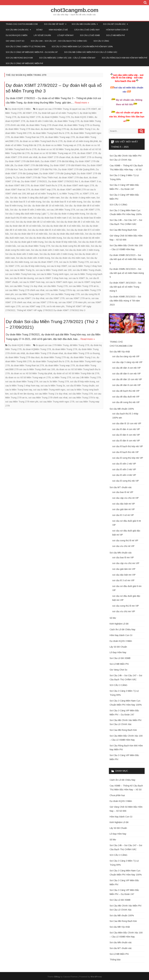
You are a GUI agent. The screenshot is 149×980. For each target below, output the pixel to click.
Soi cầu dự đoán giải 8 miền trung (27, 242)
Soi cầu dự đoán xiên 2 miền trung (82, 250)
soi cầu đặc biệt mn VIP (124, 575)
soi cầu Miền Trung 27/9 (56, 286)
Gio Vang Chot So (15, 41)
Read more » (82, 103)
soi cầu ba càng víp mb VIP (126, 356)
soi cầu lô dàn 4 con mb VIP (126, 429)
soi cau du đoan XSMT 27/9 (44, 262)
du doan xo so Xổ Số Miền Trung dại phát (58, 149)
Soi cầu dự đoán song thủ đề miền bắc (71, 246)
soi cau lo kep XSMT (57, 266)
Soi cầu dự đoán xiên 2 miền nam (48, 250)
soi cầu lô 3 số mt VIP (123, 515)
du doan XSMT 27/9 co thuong (87, 157)
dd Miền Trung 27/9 (79, 345)
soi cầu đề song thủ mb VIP (126, 402)
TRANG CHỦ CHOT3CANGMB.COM (22, 24)
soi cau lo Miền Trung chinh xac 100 (54, 270)
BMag (57, 977)
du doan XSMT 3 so (91, 181)
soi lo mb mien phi (55, 306)
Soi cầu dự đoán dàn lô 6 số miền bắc (29, 234)
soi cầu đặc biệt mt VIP (124, 504)
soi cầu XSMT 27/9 (55, 298)
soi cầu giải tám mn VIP (124, 569)
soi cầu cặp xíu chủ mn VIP (126, 563)
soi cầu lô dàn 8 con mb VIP (126, 441)
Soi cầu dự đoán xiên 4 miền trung (33, 258)
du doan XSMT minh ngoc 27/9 (79, 185)
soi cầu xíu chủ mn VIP (124, 611)
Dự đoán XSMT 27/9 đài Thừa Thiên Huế (37, 178)
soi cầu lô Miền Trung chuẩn (87, 270)
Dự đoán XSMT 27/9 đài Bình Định (22, 161)
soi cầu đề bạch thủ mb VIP (126, 391)
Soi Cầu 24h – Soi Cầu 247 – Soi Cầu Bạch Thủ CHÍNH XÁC (59, 41)
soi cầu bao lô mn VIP (123, 557)
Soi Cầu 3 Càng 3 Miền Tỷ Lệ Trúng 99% (26, 47)
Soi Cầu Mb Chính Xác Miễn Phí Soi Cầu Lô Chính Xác (91, 52)
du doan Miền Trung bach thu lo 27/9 (51, 133)
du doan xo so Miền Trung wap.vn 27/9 (62, 145)
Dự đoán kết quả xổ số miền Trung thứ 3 (58, 113)
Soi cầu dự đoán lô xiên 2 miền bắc (28, 210)
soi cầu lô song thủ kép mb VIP (128, 458)
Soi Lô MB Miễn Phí (115, 35)
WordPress (96, 977)
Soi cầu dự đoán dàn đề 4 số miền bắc (61, 226)
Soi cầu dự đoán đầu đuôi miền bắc (66, 234)
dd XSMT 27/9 (30, 113)
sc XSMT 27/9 (87, 194)
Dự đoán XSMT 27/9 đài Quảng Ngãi (58, 173)
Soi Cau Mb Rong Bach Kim (19, 58)
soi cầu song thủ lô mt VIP (125, 540)
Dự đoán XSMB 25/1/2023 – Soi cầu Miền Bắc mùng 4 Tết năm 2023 (125, 301)
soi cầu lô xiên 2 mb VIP (124, 464)
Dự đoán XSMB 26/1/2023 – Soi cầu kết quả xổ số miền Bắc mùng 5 (126, 259)
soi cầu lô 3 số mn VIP (123, 580)
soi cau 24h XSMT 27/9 (88, 210)
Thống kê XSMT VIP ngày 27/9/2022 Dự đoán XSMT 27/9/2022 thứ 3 (51, 310)
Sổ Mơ (39, 30)
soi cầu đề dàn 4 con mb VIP (127, 368)
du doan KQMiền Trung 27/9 (56, 117)
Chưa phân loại (117, 795)
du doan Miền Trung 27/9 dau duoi (22, 129)
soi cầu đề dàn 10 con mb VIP (127, 379)
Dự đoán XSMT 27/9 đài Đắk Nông (32, 165)
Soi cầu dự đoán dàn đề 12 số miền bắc (36, 222)
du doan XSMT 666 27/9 (17, 185)
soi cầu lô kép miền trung (33, 266)
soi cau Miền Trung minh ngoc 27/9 (32, 294)
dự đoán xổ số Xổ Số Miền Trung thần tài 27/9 (76, 373)
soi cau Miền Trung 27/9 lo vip (61, 290)
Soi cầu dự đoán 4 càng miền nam (78, 198)
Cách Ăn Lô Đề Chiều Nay (87, 30)
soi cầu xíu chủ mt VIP (123, 546)
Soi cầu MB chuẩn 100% (84, 24)
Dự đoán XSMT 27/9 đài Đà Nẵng (57, 161)
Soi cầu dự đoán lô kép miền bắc (61, 242)
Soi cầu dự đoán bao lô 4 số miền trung (62, 202)
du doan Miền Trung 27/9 (67, 121)
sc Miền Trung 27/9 (69, 194)
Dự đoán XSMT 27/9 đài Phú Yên (41, 169)
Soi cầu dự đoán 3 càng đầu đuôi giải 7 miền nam (35, 198)
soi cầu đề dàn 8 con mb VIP (127, 385)
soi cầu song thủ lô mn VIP (126, 606)
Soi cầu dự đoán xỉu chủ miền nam (68, 258)
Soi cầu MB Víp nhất (54, 24)
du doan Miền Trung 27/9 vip (55, 129)
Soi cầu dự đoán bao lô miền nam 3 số (52, 218)
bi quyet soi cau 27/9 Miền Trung (52, 109)
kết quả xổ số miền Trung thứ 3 (43, 194)
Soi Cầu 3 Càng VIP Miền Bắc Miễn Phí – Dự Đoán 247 (32, 52)
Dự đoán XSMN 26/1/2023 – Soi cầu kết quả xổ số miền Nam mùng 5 (127, 273)
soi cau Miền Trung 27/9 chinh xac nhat (25, 290)
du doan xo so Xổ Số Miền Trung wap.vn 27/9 (53, 153)
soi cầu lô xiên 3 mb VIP (124, 469)
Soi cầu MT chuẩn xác (114, 24)
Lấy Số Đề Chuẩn (42, 35)
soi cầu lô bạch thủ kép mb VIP (128, 446)
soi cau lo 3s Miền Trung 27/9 (74, 262)
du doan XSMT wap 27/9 (43, 190)
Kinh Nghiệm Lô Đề (58, 30)
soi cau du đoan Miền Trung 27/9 (34, 246)
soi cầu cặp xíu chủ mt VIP (125, 498)
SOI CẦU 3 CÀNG (101, 41)
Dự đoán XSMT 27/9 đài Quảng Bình (76, 169)
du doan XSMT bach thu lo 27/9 (46, 185)
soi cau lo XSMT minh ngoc (59, 282)
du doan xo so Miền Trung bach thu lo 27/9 (41, 141)
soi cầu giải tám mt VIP (124, 509)
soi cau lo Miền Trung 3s (22, 270)
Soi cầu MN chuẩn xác (17, 30)
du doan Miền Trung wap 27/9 (60, 137)
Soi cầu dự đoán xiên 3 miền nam (22, 254)
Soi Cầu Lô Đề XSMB (90, 35)
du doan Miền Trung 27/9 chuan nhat (45, 125)
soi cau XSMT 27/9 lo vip (45, 302)
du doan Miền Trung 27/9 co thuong (82, 125)
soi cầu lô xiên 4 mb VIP (124, 475)
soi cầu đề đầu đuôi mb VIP (126, 397)
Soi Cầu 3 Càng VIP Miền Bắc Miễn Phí (24, 63)
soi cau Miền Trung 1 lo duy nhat (26, 286)
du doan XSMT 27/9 (87, 153)
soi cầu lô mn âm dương (22, 278)
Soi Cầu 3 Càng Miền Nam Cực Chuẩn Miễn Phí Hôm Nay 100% (82, 47)
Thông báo (115, 960)
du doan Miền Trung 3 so (83, 129)
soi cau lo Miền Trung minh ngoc (53, 274)
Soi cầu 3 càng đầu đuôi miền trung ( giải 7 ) (27, 214)
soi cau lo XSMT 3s (78, 278)
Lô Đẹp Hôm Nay (65, 35)
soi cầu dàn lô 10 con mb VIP (127, 423)
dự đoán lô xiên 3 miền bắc (40, 121)
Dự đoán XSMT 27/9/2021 (34, 181)
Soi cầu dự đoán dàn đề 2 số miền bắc (76, 222)
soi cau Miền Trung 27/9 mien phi (22, 402)
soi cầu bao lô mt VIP (123, 492)
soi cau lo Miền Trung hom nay (20, 274)
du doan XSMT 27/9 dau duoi (73, 178)
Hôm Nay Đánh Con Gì (117, 30)
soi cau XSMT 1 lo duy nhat (31, 298)
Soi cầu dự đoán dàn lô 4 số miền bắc (47, 230)
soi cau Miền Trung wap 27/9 (65, 294)
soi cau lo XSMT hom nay (32, 282)
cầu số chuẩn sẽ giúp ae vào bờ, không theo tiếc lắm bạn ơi (127, 117)
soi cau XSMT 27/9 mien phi (72, 302)
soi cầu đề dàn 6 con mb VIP (127, 374)
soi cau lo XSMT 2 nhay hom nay (51, 278)
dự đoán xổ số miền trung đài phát (81, 141)
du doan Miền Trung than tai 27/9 (27, 137)
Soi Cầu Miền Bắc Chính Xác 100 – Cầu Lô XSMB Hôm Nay (67, 58)
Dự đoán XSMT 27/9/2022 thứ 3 (64, 181)
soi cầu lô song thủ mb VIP (126, 481)
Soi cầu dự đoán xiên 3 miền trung (56, 254)
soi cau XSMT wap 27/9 (34, 306)
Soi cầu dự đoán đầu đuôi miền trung (44, 238)
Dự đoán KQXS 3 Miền (17, 35)
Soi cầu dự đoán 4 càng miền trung (68, 214)
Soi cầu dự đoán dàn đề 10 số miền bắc (44, 206)
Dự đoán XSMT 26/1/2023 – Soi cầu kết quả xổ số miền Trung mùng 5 (125, 287)
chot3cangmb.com (75, 10)
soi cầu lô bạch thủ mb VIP (125, 452)
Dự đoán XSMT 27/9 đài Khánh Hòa (68, 165)
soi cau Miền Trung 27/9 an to (84, 286)
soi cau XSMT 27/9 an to (78, 298)
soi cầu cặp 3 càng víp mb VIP (127, 362)
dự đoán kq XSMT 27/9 (29, 117)
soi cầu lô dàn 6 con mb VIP (126, 435)
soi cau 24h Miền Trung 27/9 (61, 210)
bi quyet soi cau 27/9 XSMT (83, 109)
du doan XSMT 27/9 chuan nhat (54, 157)
